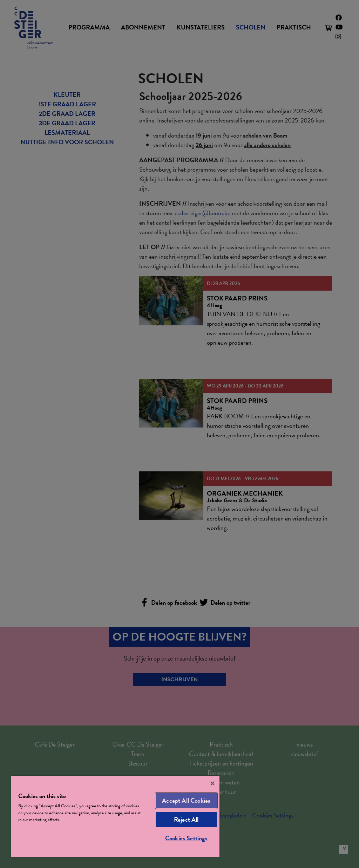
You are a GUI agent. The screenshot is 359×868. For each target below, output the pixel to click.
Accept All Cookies (186, 800)
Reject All (186, 819)
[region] (115, 816)
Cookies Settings (186, 838)
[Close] (212, 783)
